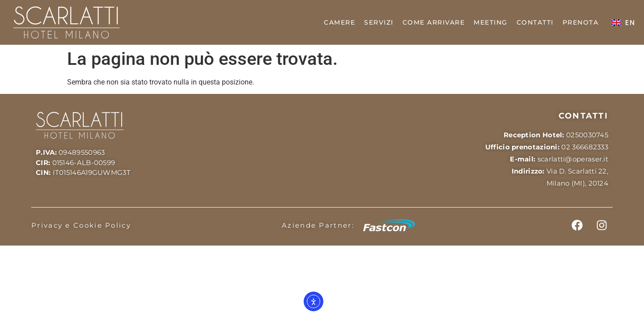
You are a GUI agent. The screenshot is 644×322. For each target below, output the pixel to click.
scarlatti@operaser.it (573, 159)
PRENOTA (581, 22)
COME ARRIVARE (434, 22)
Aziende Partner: (318, 225)
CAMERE (339, 22)
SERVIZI (379, 22)
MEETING (491, 22)
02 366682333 (585, 147)
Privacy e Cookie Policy (81, 225)
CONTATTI (535, 22)
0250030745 (587, 135)
